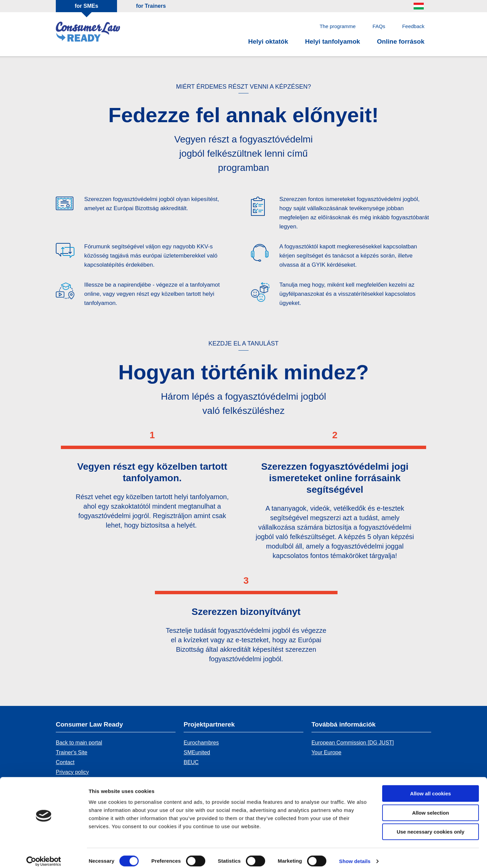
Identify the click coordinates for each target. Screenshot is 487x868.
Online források (401, 41)
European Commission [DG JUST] (353, 743)
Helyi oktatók (268, 41)
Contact (65, 762)
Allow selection (430, 806)
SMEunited (197, 752)
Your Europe (326, 752)
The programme (338, 26)
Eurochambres (201, 743)
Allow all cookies (431, 787)
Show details (355, 855)
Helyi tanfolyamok (333, 41)
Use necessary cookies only (431, 825)
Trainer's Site (72, 752)
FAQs (379, 26)
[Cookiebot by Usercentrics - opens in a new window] (44, 855)
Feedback (413, 26)
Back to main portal (79, 743)
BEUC (191, 762)
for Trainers (151, 6)
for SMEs (86, 6)
